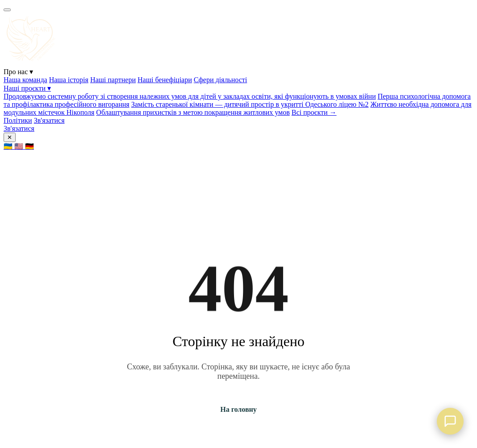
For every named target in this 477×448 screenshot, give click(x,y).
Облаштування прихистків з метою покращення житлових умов (193, 112)
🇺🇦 (9, 146)
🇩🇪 (29, 146)
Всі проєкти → (314, 112)
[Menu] (7, 10)
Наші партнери (113, 80)
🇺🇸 (20, 146)
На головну (238, 409)
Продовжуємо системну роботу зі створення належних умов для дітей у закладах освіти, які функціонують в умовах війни (190, 96)
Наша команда (25, 80)
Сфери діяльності (220, 80)
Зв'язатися (49, 120)
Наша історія (69, 80)
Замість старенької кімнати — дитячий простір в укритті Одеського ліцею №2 (250, 104)
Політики (18, 120)
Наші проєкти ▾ (27, 88)
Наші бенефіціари (165, 80)
